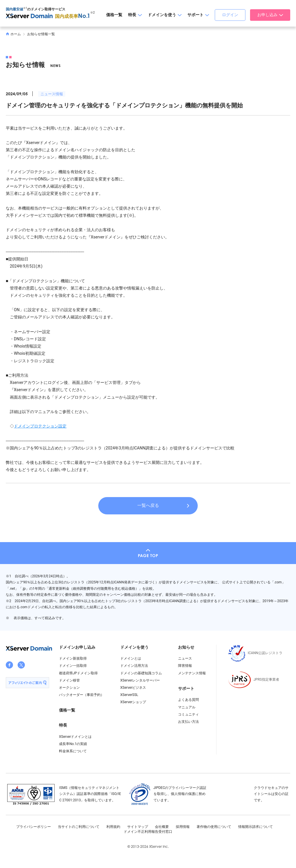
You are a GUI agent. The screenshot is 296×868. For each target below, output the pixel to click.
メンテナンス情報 (192, 673)
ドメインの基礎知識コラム (141, 673)
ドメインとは (131, 658)
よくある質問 (188, 700)
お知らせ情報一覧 (41, 34)
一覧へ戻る (148, 505)
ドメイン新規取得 (73, 658)
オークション (69, 688)
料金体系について (73, 751)
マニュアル (187, 707)
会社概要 (162, 827)
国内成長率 (73, 16)
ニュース (185, 658)
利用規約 (113, 827)
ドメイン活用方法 (134, 666)
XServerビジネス (133, 688)
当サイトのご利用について (79, 827)
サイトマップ (138, 827)
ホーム (13, 34)
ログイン (230, 15)
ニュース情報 (52, 94)
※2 (92, 13)
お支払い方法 (188, 722)
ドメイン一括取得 (73, 666)
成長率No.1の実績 (73, 744)
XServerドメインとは (75, 737)
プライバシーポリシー (34, 827)
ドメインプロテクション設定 (40, 426)
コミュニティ (188, 714)
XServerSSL (129, 695)
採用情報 (183, 827)
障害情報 (185, 666)
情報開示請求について (256, 827)
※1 (25, 8)
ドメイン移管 (69, 680)
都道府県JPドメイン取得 (78, 673)
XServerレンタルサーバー (140, 680)
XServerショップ (133, 702)
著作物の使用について (214, 827)
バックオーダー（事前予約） (82, 695)
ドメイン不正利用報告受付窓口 (148, 832)
